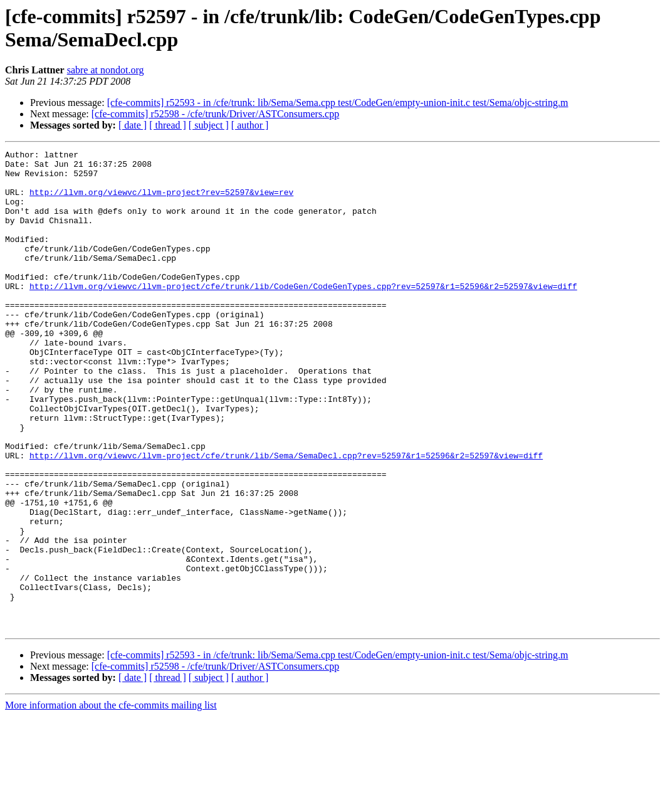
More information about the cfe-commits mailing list (111, 801)
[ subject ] (209, 125)
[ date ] (133, 125)
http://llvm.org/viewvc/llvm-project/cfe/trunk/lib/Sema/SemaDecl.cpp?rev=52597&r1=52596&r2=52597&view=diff (286, 517)
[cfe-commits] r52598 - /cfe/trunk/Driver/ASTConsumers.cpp (215, 114)
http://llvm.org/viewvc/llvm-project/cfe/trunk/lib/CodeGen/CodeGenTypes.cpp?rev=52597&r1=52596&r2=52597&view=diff (303, 314)
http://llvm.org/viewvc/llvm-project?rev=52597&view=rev (161, 201)
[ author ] (250, 125)
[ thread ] (168, 125)
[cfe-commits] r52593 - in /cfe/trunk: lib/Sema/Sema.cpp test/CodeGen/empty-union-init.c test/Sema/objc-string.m (338, 103)
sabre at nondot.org (106, 70)
